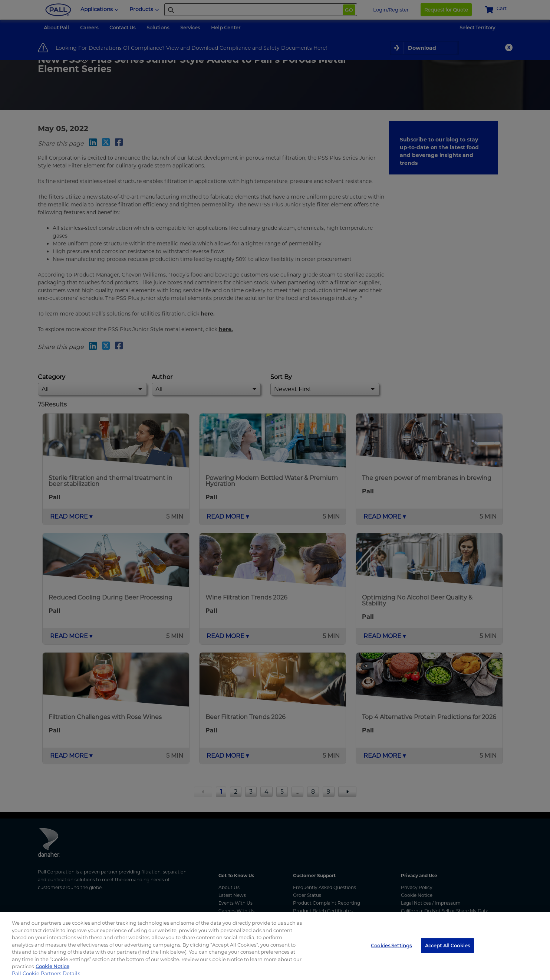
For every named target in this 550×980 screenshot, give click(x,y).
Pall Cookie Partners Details (46, 973)
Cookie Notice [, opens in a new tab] (52, 966)
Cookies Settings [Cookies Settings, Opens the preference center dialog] (391, 945)
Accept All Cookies (447, 945)
